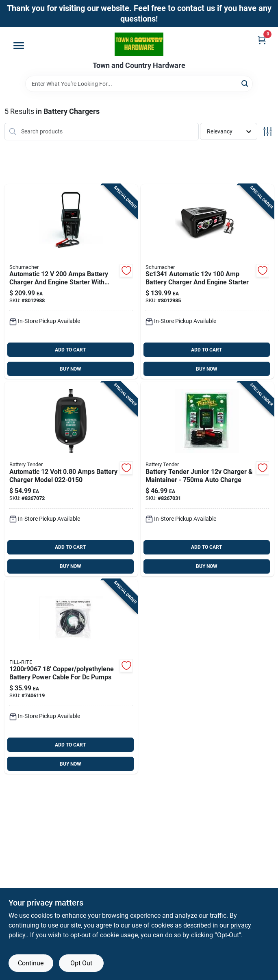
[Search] (245, 83)
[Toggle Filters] (268, 132)
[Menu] (19, 46)
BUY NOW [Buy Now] (71, 369)
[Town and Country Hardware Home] (139, 44)
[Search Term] (139, 84)
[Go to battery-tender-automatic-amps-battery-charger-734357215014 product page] (71, 479)
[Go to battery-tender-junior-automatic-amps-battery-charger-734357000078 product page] (207, 479)
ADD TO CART (70, 350)
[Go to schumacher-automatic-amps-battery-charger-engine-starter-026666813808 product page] (207, 282)
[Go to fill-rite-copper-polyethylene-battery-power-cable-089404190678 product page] (71, 677)
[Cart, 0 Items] (262, 40)
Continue (31, 963)
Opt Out (81, 963)
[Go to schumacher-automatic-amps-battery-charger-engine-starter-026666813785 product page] (71, 282)
